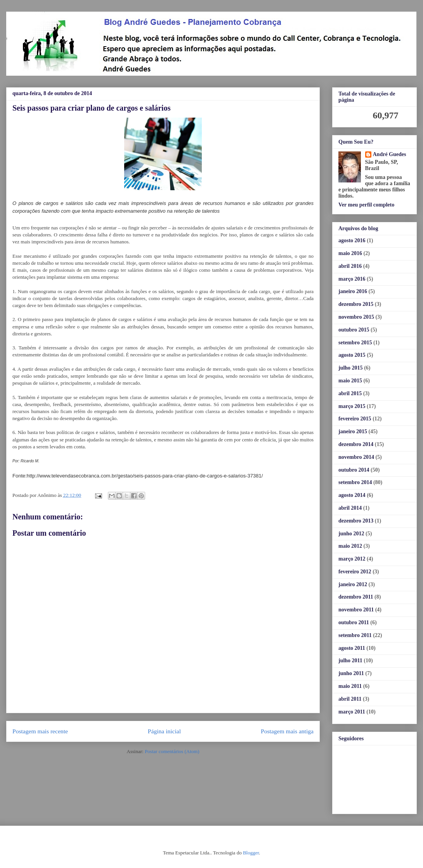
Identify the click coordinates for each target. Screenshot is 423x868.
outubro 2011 (354, 622)
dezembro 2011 (356, 597)
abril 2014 (350, 508)
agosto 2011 (352, 648)
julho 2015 (351, 368)
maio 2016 (350, 253)
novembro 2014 (356, 457)
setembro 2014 (355, 482)
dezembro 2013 (356, 521)
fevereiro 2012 (355, 572)
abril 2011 (350, 699)
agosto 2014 (352, 495)
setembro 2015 (355, 343)
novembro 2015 (356, 317)
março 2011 (352, 712)
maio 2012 (350, 546)
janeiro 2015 (353, 431)
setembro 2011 (355, 635)
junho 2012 (351, 534)
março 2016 (352, 279)
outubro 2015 (354, 330)
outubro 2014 (354, 470)
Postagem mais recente (40, 731)
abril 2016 (350, 266)
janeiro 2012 (353, 584)
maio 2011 (350, 686)
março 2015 (352, 406)
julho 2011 (350, 661)
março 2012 (352, 559)
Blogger (251, 853)
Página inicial (164, 731)
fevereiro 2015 (355, 419)
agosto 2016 (352, 240)
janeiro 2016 (353, 291)
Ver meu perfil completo (366, 205)
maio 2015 (350, 381)
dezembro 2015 (356, 304)
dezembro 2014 (356, 444)
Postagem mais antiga (287, 731)
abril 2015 (350, 393)
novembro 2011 (356, 610)
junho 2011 (351, 673)
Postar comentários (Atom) (172, 751)
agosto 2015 (352, 355)
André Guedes (390, 154)
